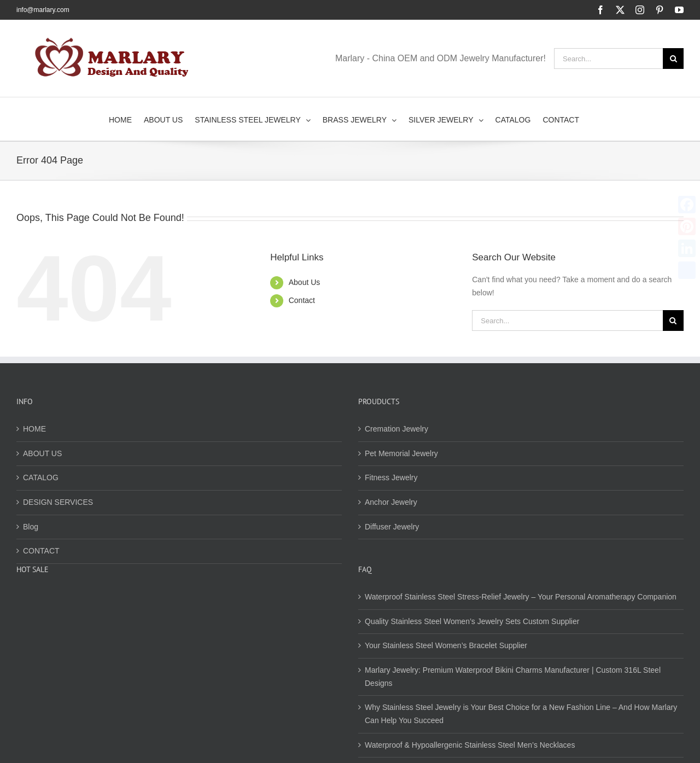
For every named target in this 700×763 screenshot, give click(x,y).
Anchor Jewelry (391, 502)
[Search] (673, 59)
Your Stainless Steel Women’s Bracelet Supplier (446, 645)
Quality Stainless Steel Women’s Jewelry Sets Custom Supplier (472, 621)
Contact (302, 300)
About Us (305, 282)
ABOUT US (42, 453)
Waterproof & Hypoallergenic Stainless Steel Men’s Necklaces (470, 745)
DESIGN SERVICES (58, 502)
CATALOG (41, 477)
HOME (34, 429)
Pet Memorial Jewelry (401, 453)
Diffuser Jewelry (392, 527)
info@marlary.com (43, 10)
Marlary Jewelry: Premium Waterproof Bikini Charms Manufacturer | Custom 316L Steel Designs (513, 677)
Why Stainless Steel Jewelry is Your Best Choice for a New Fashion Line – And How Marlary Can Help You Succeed (521, 714)
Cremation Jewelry (396, 429)
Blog (31, 527)
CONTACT (41, 551)
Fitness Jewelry (391, 477)
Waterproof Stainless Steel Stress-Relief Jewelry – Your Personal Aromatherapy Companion (521, 597)
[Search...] (608, 59)
